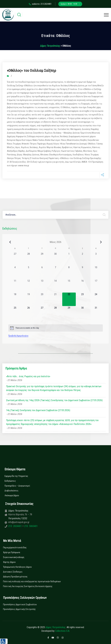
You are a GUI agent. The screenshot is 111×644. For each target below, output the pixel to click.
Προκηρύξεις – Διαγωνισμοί (17, 486)
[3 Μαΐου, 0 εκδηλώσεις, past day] (96, 259)
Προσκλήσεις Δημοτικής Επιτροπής (19, 609)
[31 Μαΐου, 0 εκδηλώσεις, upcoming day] (96, 313)
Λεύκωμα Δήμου (12, 495)
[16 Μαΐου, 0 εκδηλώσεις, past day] (83, 286)
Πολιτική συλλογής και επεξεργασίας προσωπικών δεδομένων (32, 581)
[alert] (56, 328)
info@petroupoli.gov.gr (19, 522)
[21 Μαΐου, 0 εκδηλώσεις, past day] (56, 299)
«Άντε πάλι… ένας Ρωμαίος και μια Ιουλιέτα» (28, 376)
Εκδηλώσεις (10, 481)
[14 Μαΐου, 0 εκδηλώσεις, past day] (56, 286)
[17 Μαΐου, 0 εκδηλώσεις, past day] (96, 286)
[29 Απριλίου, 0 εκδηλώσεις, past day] (42, 259)
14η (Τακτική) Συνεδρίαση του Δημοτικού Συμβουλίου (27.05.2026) (38, 410)
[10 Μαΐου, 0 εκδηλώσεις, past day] (96, 272)
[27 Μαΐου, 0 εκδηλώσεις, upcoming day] (42, 313)
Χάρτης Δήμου (9, 562)
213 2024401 (15, 526)
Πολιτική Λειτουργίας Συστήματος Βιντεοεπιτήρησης (28, 586)
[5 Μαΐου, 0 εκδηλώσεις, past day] (28, 272)
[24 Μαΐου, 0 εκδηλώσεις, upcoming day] (96, 299)
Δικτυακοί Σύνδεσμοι (13, 572)
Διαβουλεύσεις (11, 491)
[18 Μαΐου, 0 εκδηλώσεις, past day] (15, 299)
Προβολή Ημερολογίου (18, 336)
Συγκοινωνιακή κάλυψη (14, 557)
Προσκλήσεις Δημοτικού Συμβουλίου (20, 604)
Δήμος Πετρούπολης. (56, 627)
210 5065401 (31, 526)
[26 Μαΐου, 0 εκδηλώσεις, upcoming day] (28, 313)
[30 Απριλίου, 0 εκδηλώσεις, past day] (56, 259)
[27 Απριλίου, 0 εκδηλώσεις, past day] (15, 259)
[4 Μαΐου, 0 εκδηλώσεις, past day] (15, 272)
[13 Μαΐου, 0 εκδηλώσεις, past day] (42, 286)
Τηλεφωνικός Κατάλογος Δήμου (17, 567)
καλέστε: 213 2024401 (40, 4)
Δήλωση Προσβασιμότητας (15, 577)
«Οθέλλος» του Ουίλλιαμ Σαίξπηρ (32, 71)
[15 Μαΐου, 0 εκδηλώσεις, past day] (69, 286)
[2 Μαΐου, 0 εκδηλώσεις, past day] (83, 259)
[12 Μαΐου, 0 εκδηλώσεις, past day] (28, 286)
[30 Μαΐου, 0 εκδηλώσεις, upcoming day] (83, 313)
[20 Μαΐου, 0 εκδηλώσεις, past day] (42, 299)
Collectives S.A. (62, 631)
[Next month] (101, 242)
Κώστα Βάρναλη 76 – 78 (20, 514)
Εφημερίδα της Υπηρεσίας (16, 476)
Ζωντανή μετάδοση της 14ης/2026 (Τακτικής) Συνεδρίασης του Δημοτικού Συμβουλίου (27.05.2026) (54, 400)
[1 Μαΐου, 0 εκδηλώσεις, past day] (69, 259)
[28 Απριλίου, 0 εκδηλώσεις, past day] (28, 259)
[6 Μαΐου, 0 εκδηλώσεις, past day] (42, 272)
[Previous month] (10, 242)
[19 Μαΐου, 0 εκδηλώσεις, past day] (28, 299)
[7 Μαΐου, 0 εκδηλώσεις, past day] (56, 272)
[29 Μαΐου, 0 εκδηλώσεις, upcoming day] (69, 313)
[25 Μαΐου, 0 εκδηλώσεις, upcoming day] (15, 313)
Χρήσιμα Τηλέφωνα (12, 552)
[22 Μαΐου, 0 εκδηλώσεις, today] (69, 299)
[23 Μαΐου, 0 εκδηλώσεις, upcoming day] (83, 299)
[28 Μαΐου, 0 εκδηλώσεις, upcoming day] (56, 313)
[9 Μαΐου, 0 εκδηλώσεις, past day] (83, 272)
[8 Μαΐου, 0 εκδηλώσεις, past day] (69, 272)
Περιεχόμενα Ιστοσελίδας (15, 548)
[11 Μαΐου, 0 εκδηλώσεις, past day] (15, 286)
